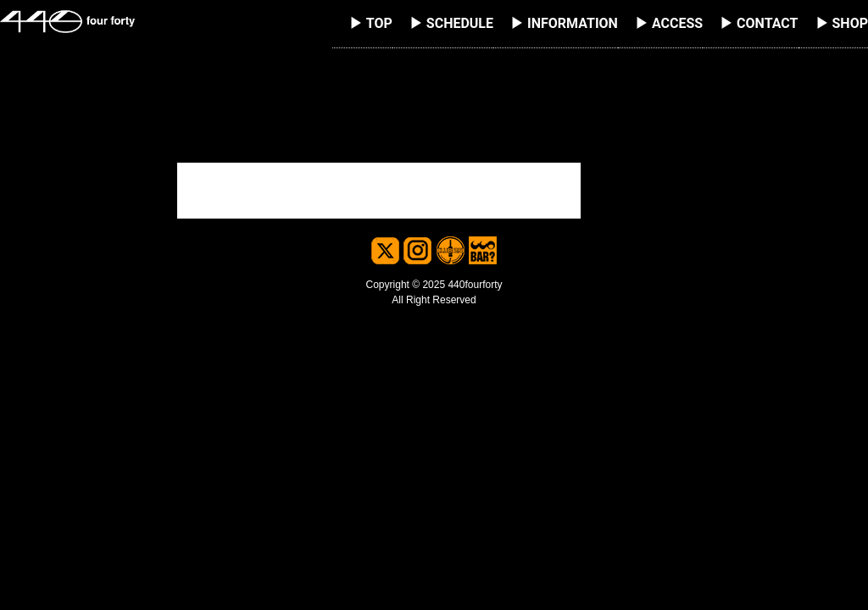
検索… (198, 141)
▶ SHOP (842, 23)
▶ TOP (371, 23)
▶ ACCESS (669, 23)
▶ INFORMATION (564, 23)
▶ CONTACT (759, 23)
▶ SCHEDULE (451, 23)
